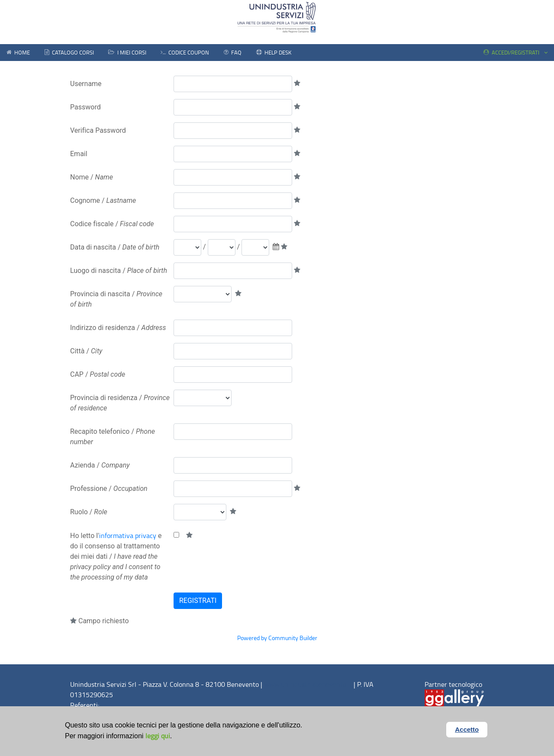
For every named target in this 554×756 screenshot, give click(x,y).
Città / (86, 351)
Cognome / (103, 200)
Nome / (92, 177)
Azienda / (100, 465)
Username (86, 84)
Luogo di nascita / (119, 271)
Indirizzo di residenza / (118, 328)
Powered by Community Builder (277, 638)
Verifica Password (98, 130)
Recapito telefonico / (113, 437)
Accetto (468, 729)
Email (79, 154)
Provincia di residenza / (120, 403)
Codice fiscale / (112, 224)
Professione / (109, 489)
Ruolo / (89, 512)
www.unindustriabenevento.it (308, 684)
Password (85, 107)
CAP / (98, 374)
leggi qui (158, 736)
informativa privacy (128, 535)
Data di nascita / (115, 247)
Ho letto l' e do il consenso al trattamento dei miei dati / (116, 556)
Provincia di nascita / (116, 299)
